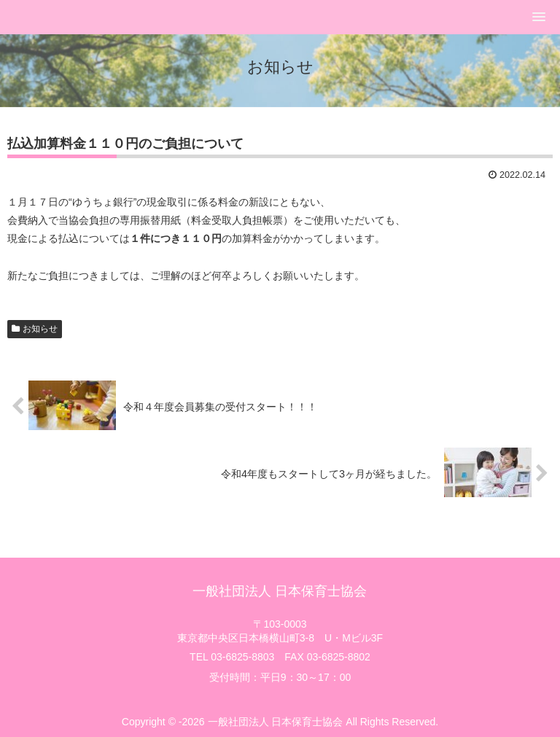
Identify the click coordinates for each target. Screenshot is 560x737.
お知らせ (40, 329)
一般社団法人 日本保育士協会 (280, 591)
